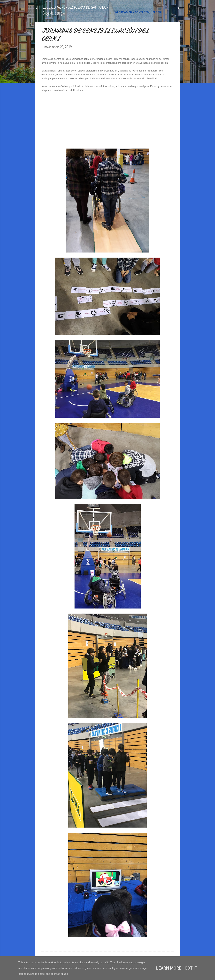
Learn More (169, 968)
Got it (191, 968)
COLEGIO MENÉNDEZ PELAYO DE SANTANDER (76, 8)
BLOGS (157, 12)
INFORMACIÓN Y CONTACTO (132, 12)
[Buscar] (178, 9)
